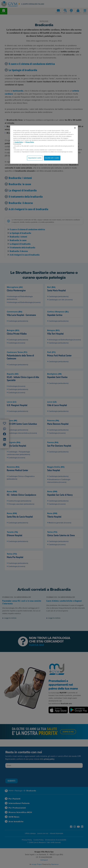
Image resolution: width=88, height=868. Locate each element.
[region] (44, 145)
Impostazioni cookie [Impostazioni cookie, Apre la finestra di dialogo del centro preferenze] (35, 158)
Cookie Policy (19, 142)
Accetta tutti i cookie (52, 158)
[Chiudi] (75, 128)
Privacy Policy (30, 142)
